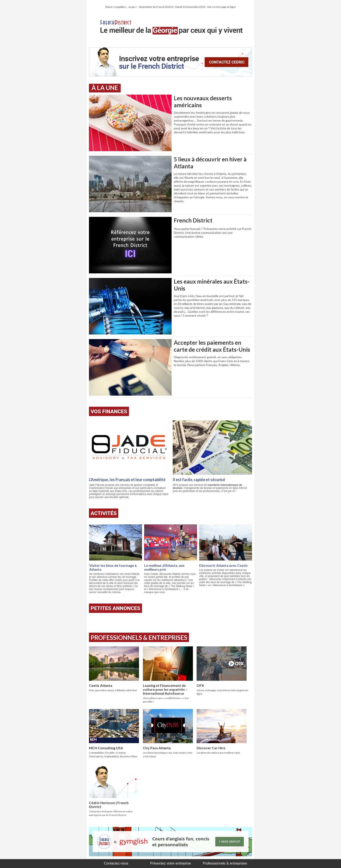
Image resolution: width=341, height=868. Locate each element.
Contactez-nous (116, 863)
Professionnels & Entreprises (139, 637)
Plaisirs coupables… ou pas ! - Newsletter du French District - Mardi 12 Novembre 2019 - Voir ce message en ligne (170, 7)
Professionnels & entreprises (225, 863)
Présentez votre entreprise (170, 863)
